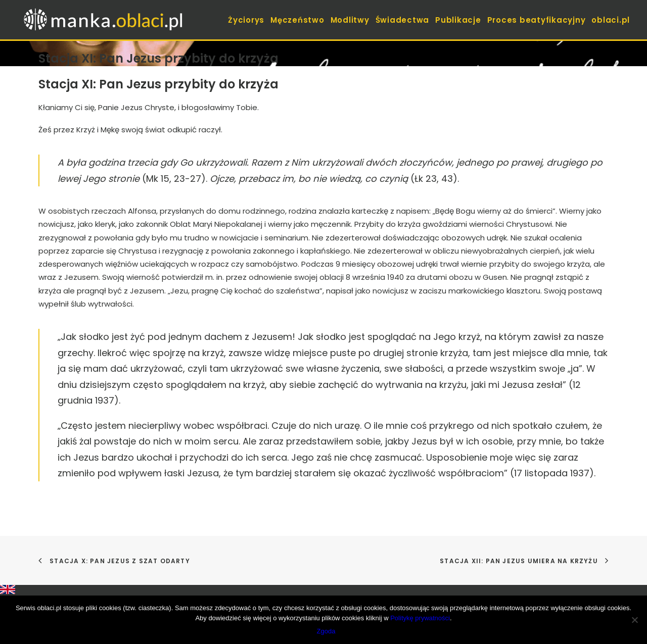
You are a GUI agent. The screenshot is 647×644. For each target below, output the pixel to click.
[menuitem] (247, 20)
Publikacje (458, 20)
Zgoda (326, 631)
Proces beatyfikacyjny (537, 20)
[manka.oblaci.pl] (102, 20)
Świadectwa (403, 20)
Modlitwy (350, 20)
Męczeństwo (297, 20)
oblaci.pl (611, 20)
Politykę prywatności (420, 618)
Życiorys (246, 20)
